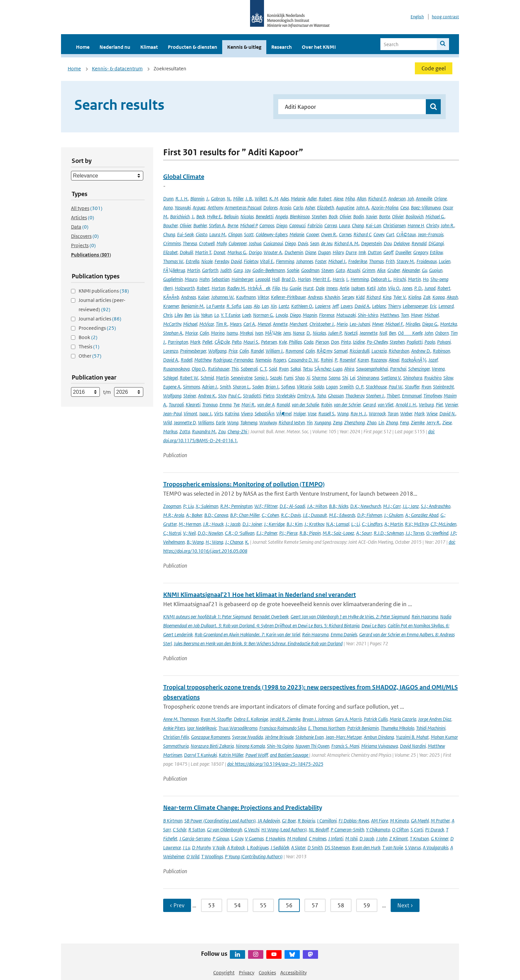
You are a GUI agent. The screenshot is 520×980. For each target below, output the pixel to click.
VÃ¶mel (284, 414)
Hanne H (416, 225)
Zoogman (172, 506)
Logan (332, 387)
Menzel (264, 324)
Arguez (199, 208)
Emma (226, 405)
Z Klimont (399, 839)
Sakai (296, 369)
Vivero (247, 414)
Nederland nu (115, 47)
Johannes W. (223, 297)
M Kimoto (399, 821)
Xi (308, 378)
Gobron (218, 199)
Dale (320, 288)
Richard (374, 297)
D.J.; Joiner (252, 524)
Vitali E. (267, 261)
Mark (195, 342)
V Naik (219, 847)
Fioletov (251, 261)
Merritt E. (322, 279)
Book (88, 337)
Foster (321, 261)
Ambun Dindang (379, 737)
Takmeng (249, 422)
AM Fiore (380, 821)
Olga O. (199, 369)
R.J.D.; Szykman (389, 533)
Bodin (358, 216)
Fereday (222, 261)
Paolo (430, 342)
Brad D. (289, 279)
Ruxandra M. (204, 431)
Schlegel (170, 378)
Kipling (415, 297)
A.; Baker (194, 515)
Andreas (189, 297)
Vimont (191, 414)
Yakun (207, 315)
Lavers (347, 306)
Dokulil (186, 252)
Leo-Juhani (360, 324)
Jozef (433, 360)
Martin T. (203, 252)
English (417, 17)
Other (90, 356)
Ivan (259, 333)
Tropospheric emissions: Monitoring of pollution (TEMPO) (244, 484)
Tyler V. (400, 297)
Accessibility (293, 973)
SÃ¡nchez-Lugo (328, 369)
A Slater (298, 847)
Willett (261, 199)
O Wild (193, 856)
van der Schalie (305, 405)
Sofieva (288, 387)
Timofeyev (433, 396)
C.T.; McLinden (443, 524)
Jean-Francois (431, 234)
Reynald (419, 243)
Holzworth (185, 288)
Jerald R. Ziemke (285, 719)
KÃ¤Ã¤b (171, 297)
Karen (363, 360)
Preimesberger (193, 351)
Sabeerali (249, 369)
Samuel (341, 351)
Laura (344, 225)
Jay (248, 270)
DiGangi (436, 243)
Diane (311, 252)
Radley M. (236, 288)
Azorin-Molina (385, 208)
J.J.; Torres (415, 533)
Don (335, 342)
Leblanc (379, 306)
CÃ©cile (222, 342)
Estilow (436, 252)
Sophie (293, 270)
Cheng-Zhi (238, 431)
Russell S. (327, 414)
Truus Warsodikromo (238, 728)
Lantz (284, 306)
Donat (220, 252)
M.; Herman (190, 524)
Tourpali (176, 405)
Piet (439, 405)
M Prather (440, 821)
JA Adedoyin (269, 821)
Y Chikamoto (378, 830)
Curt (390, 234)
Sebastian (221, 279)
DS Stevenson (337, 847)
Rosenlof (348, 360)
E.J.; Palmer (267, 533)
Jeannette (368, 333)
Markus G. (237, 252)
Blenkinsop (300, 216)
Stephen (319, 216)
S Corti (417, 830)
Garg (238, 270)
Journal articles (100, 319)
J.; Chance (234, 542)
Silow (448, 378)
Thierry (394, 306)
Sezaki (276, 378)
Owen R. (329, 234)
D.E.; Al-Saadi (292, 506)
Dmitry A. (306, 396)
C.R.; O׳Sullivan (240, 533)
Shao (300, 378)
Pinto (346, 342)
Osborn (442, 333)
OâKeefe (410, 333)
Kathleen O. (302, 306)
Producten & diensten (193, 47)
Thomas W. (173, 261)
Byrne (233, 225)
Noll (383, 333)
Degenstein (371, 243)
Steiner (190, 396)
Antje (344, 288)
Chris (168, 315)
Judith (226, 270)
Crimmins (172, 243)
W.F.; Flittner (266, 506)
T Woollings (212, 856)
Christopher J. (322, 324)
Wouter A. (273, 252)
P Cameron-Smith (347, 830)
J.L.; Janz (411, 506)
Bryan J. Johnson (318, 719)
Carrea (331, 225)
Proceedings (97, 328)
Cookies (267, 973)
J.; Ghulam (394, 515)
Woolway (268, 422)
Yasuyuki (183, 208)
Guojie (295, 288)
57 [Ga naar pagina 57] (315, 905)
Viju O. (394, 288)
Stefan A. (217, 225)
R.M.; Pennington (236, 506)
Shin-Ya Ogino (280, 746)
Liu (196, 315)
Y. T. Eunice (230, 315)
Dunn (168, 199)
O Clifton (400, 830)
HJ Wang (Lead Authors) (284, 830)
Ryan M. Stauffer (216, 719)
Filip (276, 288)
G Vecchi (252, 830)
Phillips (295, 342)
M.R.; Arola (174, 515)
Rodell (187, 360)
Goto (340, 270)
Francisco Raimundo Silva (283, 728)
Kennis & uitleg (244, 47)
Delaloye (402, 243)
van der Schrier (347, 405)
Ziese (447, 422)
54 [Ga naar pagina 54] (237, 905)
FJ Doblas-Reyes (354, 821)
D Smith (315, 847)
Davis (303, 243)
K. (247, 542)
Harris (338, 279)
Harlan (304, 279)
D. (309, 333)
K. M (274, 199)
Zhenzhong (355, 422)
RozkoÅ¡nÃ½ (414, 360)
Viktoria (304, 387)
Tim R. (222, 324)
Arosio (285, 208)
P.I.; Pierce (288, 533)
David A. (362, 306)
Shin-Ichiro (368, 315)
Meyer (378, 324)
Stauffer (412, 387)
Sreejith (347, 387)
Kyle (283, 342)
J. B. (249, 199)
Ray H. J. (359, 414)
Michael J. (337, 261)
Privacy (247, 973)
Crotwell (207, 243)
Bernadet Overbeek (271, 617)
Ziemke (418, 422)
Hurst (308, 288)
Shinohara (413, 378)
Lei (353, 378)
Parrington (178, 342)
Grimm (369, 270)
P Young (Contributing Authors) (254, 856)
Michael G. (435, 216)
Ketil (371, 288)
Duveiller (403, 252)
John (382, 288)
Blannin (197, 199)
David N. (448, 414)
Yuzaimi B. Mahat (412, 737)
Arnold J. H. (406, 405)
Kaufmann (246, 297)
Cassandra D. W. (303, 360)
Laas (247, 306)
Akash (452, 297)
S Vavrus (413, 847)
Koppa (439, 297)
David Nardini (413, 746)
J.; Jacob (233, 524)
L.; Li (356, 524)
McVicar (207, 324)
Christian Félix (176, 737)
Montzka (449, 324)
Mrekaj (246, 333)
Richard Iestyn (292, 422)
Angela (282, 216)
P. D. (418, 288)
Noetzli (351, 333)
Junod (430, 288)
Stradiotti (252, 396)
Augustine (345, 208)
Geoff (388, 252)
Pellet (207, 342)
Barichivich (180, 216)
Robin (326, 405)
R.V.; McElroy (417, 524)
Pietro (269, 396)
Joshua (255, 243)
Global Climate (184, 177)
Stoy (222, 396)
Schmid (207, 378)
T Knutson (419, 839)
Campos (267, 225)
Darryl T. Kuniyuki (200, 755)
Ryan (284, 369)
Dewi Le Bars (374, 626)
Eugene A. (172, 387)
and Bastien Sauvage (290, 755)
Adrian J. (210, 387)
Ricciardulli (359, 351)
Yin (310, 422)
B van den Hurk (366, 847)
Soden (258, 387)
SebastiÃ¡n (264, 414)
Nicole (207, 261)
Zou (222, 431)
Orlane (440, 199)
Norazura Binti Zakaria (212, 746)
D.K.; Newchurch (366, 506)
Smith (225, 387)
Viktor (263, 297)
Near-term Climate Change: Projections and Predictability (243, 808)
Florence (327, 315)
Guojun (436, 270)
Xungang (323, 422)
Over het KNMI (319, 47)
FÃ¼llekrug (174, 270)
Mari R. (248, 405)
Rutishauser (219, 369)
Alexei (394, 360)
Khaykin (332, 297)
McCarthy (172, 324)
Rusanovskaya (176, 369)
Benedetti (264, 216)
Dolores (270, 208)
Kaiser (204, 297)
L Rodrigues (258, 847)
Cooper (313, 234)
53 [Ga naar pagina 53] (212, 905)
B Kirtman (173, 821)
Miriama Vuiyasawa (380, 746)
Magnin (310, 315)
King (387, 297)
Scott (249, 234)
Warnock (377, 414)
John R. (448, 225)
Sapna (334, 378)
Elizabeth (325, 208)
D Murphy (201, 847)
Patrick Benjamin (363, 728)
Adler (312, 199)
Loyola (282, 315)
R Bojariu (306, 821)
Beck (201, 216)
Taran (393, 414)
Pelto (237, 342)
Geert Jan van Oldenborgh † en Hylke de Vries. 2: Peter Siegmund (350, 617)
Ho (426, 279)
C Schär (180, 830)
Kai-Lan (373, 225)
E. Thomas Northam (327, 728)
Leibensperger (415, 306)
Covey (379, 234)
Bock (333, 216)
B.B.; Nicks (339, 506)
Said (273, 369)
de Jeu (327, 243)
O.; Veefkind (437, 533)
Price (233, 351)
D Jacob (367, 839)
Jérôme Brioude (279, 737)
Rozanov (379, 360)
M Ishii (351, 839)
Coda (309, 342)
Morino (218, 333)
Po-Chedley (377, 342)
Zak (427, 297)
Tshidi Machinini (431, 728)
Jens (287, 333)
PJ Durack (435, 830)
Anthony (215, 208)
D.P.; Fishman (370, 515)
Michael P (249, 225)
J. (208, 199)
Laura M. (218, 234)
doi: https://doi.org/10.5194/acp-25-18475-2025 (275, 764)
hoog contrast (445, 17)
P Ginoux (221, 839)
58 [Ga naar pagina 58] (341, 905)
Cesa (405, 208)
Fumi (289, 378)
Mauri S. (251, 342)
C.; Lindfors (372, 524)
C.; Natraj (172, 533)
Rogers (280, 360)
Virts (219, 414)
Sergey (348, 297)
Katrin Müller (231, 755)
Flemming (285, 261)
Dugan (324, 252)
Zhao (372, 422)
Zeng (338, 422)
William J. (275, 351)
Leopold (263, 279)
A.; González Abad (422, 515)
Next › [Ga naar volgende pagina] (405, 905)
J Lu (186, 847)
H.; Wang (214, 542)
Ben (188, 315)
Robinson (441, 351)
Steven (327, 270)
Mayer (417, 315)
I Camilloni (327, 821)
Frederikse (358, 261)
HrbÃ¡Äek (259, 288)
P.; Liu (188, 506)
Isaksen (358, 288)
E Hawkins (275, 839)
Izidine (359, 342)
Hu (285, 288)
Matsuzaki (346, 315)
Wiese (432, 414)
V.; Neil (189, 533)
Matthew (203, 360)
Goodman (310, 270)
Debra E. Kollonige (251, 719)
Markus (170, 431)
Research (282, 47)
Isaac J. (206, 414)
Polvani (444, 342)
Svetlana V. (391, 378)
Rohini (327, 360)
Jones (407, 288)
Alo (257, 306)
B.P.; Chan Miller (245, 515)
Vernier (452, 405)
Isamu (232, 333)
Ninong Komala (250, 746)
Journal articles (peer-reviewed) (102, 305)
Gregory (421, 252)
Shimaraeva (368, 378)
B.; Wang (195, 542)
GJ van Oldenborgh (225, 830)
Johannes (305, 261)
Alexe (338, 199)
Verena (438, 369)
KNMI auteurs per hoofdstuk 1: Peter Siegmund (207, 617)
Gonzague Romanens (211, 737)
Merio (342, 324)
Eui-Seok (185, 234)
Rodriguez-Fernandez (233, 360)
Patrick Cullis (376, 719)
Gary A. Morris (348, 719)
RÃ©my (324, 351)
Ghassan (336, 396)
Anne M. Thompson (181, 719)
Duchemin (294, 252)
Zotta (185, 431)
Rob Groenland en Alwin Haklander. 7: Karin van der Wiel (247, 634)
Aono (168, 208)
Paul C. (235, 396)
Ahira (349, 369)
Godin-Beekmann (269, 270)
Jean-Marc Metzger (344, 737)
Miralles (413, 324)
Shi (345, 378)
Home (83, 47)
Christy (432, 225)
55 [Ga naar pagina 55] (263, 905)
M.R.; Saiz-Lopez (338, 533)
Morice (191, 333)
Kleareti (193, 405)
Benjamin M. (193, 306)
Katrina (232, 414)
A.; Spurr (364, 533)
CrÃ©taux (406, 234)
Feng (404, 422)
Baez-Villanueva (426, 208)
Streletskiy (286, 396)
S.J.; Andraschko (436, 506)
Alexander (411, 270)
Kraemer (171, 306)
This (235, 369)
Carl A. (250, 324)
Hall (276, 279)
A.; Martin (394, 524)
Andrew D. (421, 351)
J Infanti (336, 839)
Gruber (394, 270)
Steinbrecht (444, 387)
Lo (217, 315)
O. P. (360, 387)
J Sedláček (280, 847)
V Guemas (254, 839)
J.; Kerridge (274, 524)
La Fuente (215, 306)
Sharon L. (242, 387)
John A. (363, 208)
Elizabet (170, 252)
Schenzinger (419, 369)
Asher (310, 208)
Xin (274, 306)
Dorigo (255, 252)
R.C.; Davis (291, 515)
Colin (204, 333)
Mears (236, 324)
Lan (265, 306)
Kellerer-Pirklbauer (288, 297)
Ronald (283, 405)
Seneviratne (242, 378)
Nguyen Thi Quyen (312, 746)
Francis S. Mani (345, 746)
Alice (381, 270)
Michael (432, 315)
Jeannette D (185, 422)
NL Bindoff (319, 830)
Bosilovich (415, 216)
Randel (257, 351)
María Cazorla (403, 719)
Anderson (397, 199)
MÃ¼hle (273, 333)
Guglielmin (173, 279)
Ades (285, 199)
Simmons (192, 387)
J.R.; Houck (213, 524)
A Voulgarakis (436, 847)
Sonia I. (261, 378)
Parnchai (398, 369)
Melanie (298, 199)
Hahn (204, 279)
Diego (282, 225)
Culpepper (238, 243)
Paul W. (396, 387)
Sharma (319, 378)
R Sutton (197, 830)
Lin (381, 422)
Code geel (434, 68)
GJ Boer (289, 821)
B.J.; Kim (294, 524)
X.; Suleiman (207, 506)
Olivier (345, 216)
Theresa (190, 243)
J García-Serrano (195, 839)
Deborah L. (381, 279)
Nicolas (247, 216)
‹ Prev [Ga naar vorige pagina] (177, 905)
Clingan (235, 234)
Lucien (445, 261)
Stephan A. (173, 333)
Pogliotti (415, 342)
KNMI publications (104, 291)
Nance (299, 333)
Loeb (247, 315)
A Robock (236, 847)
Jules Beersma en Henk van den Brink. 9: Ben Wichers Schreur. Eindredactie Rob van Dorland (258, 643)
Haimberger (242, 279)
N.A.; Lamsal (338, 524)
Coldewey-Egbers (272, 234)
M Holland (297, 839)
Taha (322, 396)
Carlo (298, 208)
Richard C (362, 234)
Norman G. (263, 315)
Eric (433, 306)
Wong (233, 422)
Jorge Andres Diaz (435, 719)
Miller (238, 199)
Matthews (390, 315)
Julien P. (335, 333)
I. (347, 279)
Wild (167, 422)
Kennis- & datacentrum (117, 69)
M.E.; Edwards (342, 515)
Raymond (294, 351)
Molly (222, 243)
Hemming (360, 279)
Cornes (345, 234)
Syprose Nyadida (248, 737)
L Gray (237, 839)
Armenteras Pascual (243, 208)
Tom (405, 315)
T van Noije (393, 847)
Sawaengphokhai (372, 369)
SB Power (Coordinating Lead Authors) (220, 821)
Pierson (322, 342)
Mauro (191, 279)
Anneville (424, 199)
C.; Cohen (270, 515)
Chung (169, 234)
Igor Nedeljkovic (202, 728)
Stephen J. (375, 396)
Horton (218, 288)
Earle (221, 422)
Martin (194, 270)
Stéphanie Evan (310, 737)
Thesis (89, 347)
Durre (351, 252)
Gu (424, 270)
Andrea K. (207, 396)
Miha (350, 199)
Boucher (170, 225)
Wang (343, 414)
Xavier (371, 216)
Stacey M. (406, 261)
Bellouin (231, 216)
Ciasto (201, 234)
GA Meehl (420, 821)
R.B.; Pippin (310, 533)
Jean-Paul (172, 414)
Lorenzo (171, 351)
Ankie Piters (174, 728)
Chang (358, 225)
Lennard (446, 306)
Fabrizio (315, 225)
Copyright (224, 973)
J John (382, 839)
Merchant (298, 324)
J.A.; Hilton (317, 506)
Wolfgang (217, 351)
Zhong (392, 422)
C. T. (263, 369)
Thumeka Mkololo (397, 728)
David (236, 261)
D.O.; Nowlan (210, 533)
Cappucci (297, 225)
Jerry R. (433, 422)
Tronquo (210, 405)
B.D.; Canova (216, 515)
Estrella (193, 261)
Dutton (375, 252)
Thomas (376, 261)
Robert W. (189, 378)
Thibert (393, 396)
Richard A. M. (347, 243)
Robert (325, 199)
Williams (206, 422)
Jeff (335, 306)
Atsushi (354, 270)
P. (336, 360)
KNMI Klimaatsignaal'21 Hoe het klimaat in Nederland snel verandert (260, 595)
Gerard (369, 405)
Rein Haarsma (425, 617)
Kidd (360, 297)
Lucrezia (379, 351)
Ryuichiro (433, 378)
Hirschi (400, 279)
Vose (312, 414)
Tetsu (308, 369)
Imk (362, 252)
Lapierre (323, 306)
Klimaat (149, 47)
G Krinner (440, 839)
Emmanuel (412, 396)
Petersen (269, 342)
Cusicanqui (273, 243)
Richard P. (377, 199)
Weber (406, 414)
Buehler (200, 225)
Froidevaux (427, 261)
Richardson (399, 351)
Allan (361, 199)
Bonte (385, 216)
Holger (300, 414)
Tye (236, 405)
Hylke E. (214, 216)
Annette (280, 324)
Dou (388, 243)
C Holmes (318, 839)
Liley (178, 315)
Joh (411, 199)
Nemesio (263, 360)
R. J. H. (182, 199)
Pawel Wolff (257, 755)
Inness (332, 288)
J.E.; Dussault (315, 515)
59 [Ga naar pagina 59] (367, 905)
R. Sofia (234, 306)
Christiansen (394, 225)
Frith (390, 261)
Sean (315, 243)
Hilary (338, 252)
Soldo (319, 387)
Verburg (426, 405)
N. (229, 199)
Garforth (210, 270)
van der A (266, 405)
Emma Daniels (344, 634)
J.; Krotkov (314, 524)
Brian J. (272, 387)
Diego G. (430, 324)
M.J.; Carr (392, 506)
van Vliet (386, 405)
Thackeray (355, 396)
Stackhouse (376, 387)
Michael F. (394, 324)
